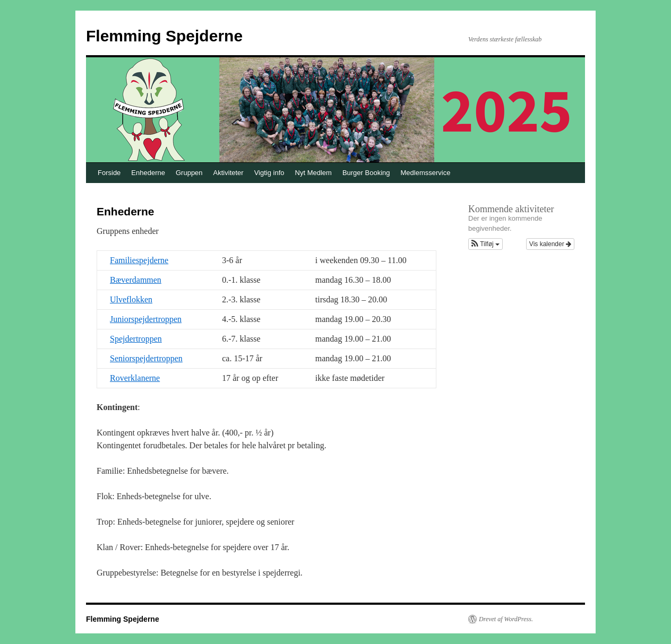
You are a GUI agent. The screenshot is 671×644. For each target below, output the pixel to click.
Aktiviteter (229, 173)
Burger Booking (366, 173)
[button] (485, 244)
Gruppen (189, 173)
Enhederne (148, 173)
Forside (109, 173)
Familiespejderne (139, 260)
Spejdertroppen (136, 339)
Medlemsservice (426, 173)
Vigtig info (269, 173)
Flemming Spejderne (164, 36)
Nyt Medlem (313, 173)
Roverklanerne (135, 378)
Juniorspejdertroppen (146, 319)
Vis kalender (550, 244)
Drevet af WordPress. (506, 619)
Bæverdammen (136, 280)
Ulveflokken (131, 299)
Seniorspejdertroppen (146, 358)
